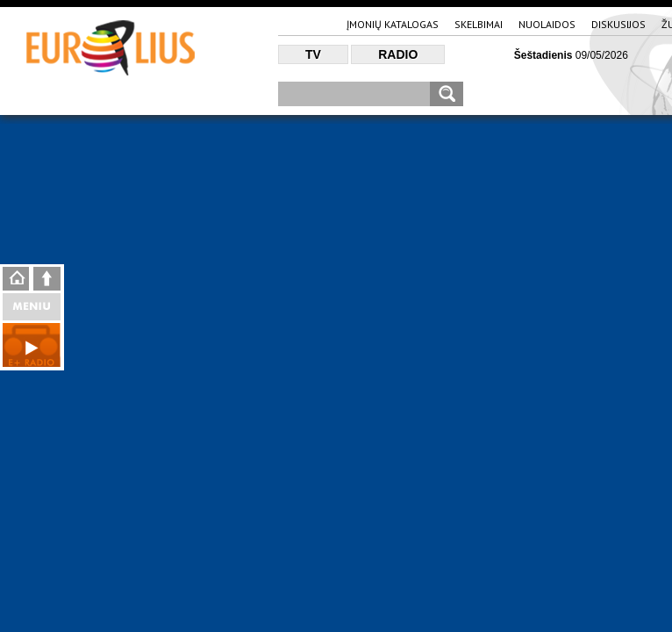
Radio (398, 54)
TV (313, 54)
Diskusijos (618, 24)
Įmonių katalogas (393, 24)
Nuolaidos (547, 24)
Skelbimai (479, 24)
